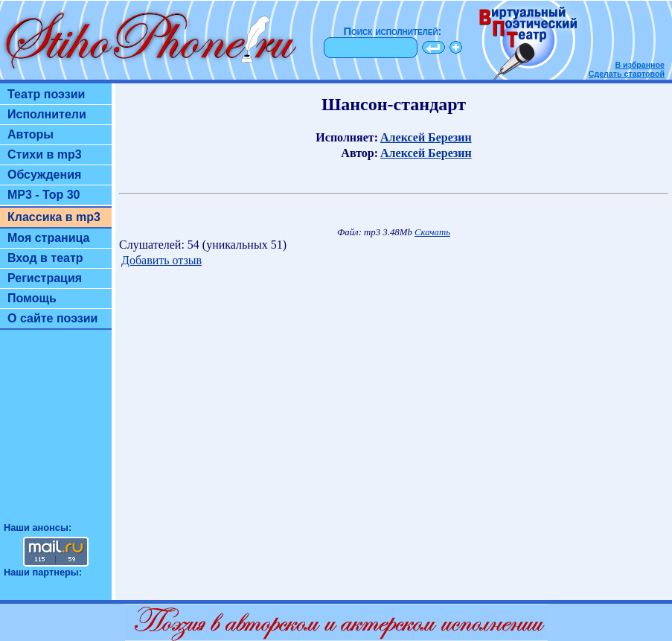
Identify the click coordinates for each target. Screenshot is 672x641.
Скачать (432, 232)
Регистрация (45, 278)
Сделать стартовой (627, 74)
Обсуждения (44, 175)
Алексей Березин (426, 137)
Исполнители (47, 114)
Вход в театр (45, 258)
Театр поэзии (46, 94)
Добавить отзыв (161, 260)
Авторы (31, 134)
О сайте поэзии (52, 318)
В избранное (640, 65)
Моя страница (49, 238)
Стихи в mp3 (45, 154)
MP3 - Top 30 (44, 195)
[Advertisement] (56, 433)
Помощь (32, 298)
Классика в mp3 (54, 217)
